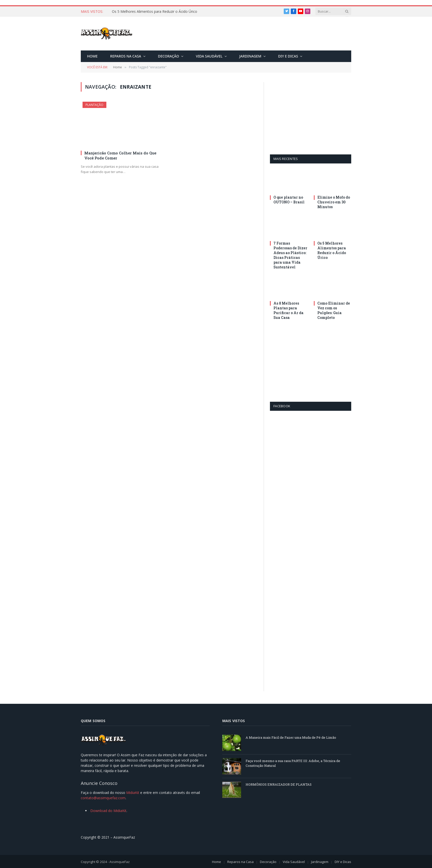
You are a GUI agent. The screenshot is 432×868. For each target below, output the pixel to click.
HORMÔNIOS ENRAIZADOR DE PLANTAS (279, 784)
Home (92, 56)
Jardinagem (250, 56)
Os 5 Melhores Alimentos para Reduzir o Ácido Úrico (155, 12)
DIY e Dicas (288, 56)
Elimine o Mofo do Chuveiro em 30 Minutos (334, 202)
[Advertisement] (260, 34)
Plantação (94, 105)
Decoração (169, 56)
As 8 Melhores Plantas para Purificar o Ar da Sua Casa (289, 310)
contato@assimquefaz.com (103, 798)
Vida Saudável (209, 56)
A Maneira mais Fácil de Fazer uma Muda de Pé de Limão (291, 737)
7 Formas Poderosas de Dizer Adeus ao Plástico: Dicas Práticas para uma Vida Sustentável (290, 255)
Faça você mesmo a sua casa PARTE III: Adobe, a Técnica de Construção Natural (293, 763)
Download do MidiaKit (108, 811)
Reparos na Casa (126, 56)
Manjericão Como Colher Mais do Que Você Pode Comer (120, 155)
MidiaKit (133, 793)
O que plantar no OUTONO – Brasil (289, 200)
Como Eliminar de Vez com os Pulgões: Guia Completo (334, 310)
